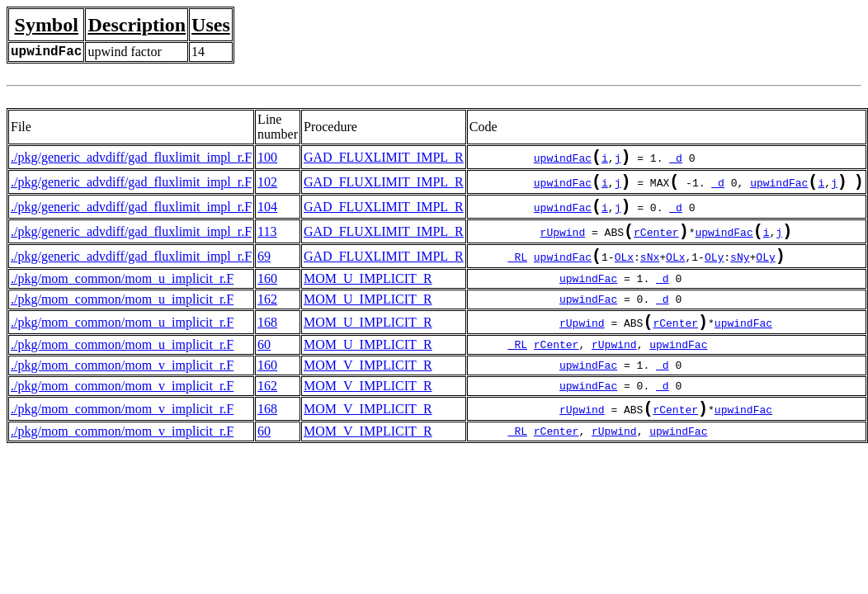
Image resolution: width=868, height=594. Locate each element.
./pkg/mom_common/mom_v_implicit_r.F (122, 385)
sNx (650, 273)
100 (267, 159)
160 (267, 295)
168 (267, 340)
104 (267, 215)
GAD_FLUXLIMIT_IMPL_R (384, 159)
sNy (740, 273)
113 (267, 243)
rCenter (656, 245)
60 (264, 364)
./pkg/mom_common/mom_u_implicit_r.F (122, 295)
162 (267, 316)
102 (267, 187)
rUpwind (563, 245)
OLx (624, 273)
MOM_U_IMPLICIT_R (368, 295)
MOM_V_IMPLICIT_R (368, 385)
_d (676, 161)
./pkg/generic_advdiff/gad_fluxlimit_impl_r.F (131, 159)
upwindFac (563, 161)
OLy (714, 273)
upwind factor (124, 52)
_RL (518, 273)
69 (264, 271)
